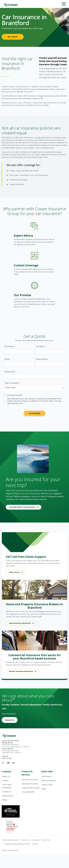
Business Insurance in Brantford (21, 671)
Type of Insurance (12, 383)
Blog (44, 789)
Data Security (8, 796)
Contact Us (10, 720)
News (5, 800)
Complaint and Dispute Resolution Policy (17, 844)
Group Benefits (28, 792)
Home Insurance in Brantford (20, 623)
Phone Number (42, 359)
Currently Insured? (15, 395)
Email (7, 359)
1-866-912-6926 (7, 758)
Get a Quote (13, 37)
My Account (47, 776)
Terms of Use (25, 840)
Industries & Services (31, 788)
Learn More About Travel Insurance (22, 507)
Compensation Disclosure (10, 840)
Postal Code (9, 372)
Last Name (40, 347)
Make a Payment (49, 780)
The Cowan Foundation (7, 786)
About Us (6, 776)
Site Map (35, 844)
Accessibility (35, 840)
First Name (9, 347)
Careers (5, 780)
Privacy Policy (46, 840)
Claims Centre (14, 572)
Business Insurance (30, 784)
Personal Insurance (30, 780)
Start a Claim (47, 785)
